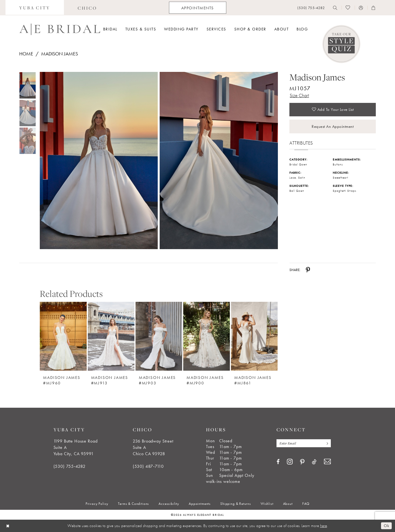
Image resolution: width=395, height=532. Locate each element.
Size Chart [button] (299, 95)
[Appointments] (198, 8)
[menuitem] (35, 8)
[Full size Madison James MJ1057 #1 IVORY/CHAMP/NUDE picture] (219, 161)
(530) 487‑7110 (148, 466)
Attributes (301, 143)
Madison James (60, 54)
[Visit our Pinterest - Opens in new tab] (302, 462)
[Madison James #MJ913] (111, 336)
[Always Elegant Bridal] (60, 29)
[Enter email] (304, 443)
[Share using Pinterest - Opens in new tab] (308, 270)
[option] (63, 340)
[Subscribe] (326, 443)
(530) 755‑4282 (70, 466)
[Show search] (335, 8)
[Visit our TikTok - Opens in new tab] (314, 462)
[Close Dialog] (8, 526)
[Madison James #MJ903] (159, 336)
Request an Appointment (333, 126)
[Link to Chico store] (87, 8)
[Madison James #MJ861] (254, 336)
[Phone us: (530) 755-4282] (311, 8)
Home (26, 54)
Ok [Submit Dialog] (386, 526)
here (324, 526)
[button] (361, 8)
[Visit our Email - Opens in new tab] (327, 462)
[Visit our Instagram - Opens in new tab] (290, 461)
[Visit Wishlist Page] (348, 8)
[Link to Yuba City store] (35, 8)
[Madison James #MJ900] (207, 336)
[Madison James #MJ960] (63, 336)
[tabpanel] (98, 161)
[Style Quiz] (341, 44)
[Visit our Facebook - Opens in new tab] (278, 462)
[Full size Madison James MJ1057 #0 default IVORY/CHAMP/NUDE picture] (99, 161)
